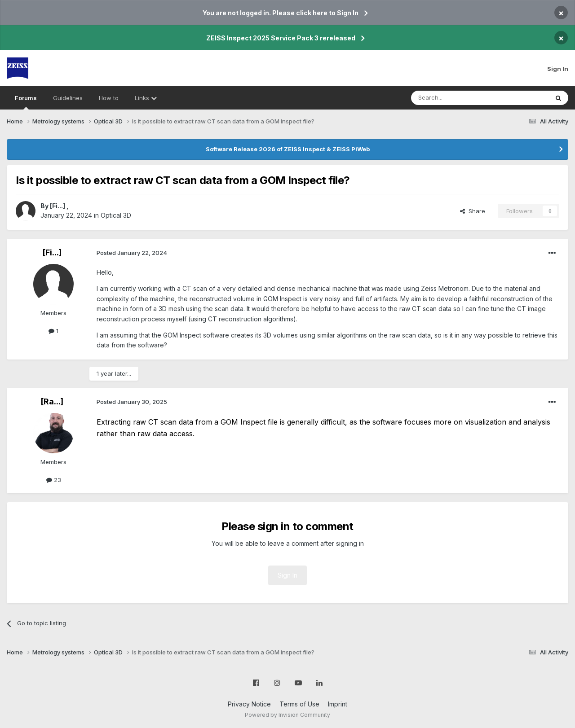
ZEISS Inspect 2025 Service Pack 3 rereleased (281, 38)
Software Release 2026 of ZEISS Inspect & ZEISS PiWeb (288, 149)
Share (473, 211)
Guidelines (68, 98)
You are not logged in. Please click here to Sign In (281, 13)
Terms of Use (299, 704)
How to (109, 98)
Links (146, 98)
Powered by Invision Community (287, 715)
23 (54, 480)
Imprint (338, 704)
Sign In (558, 69)
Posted (132, 253)
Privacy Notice (249, 704)
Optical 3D (116, 215)
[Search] (457, 98)
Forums (26, 102)
